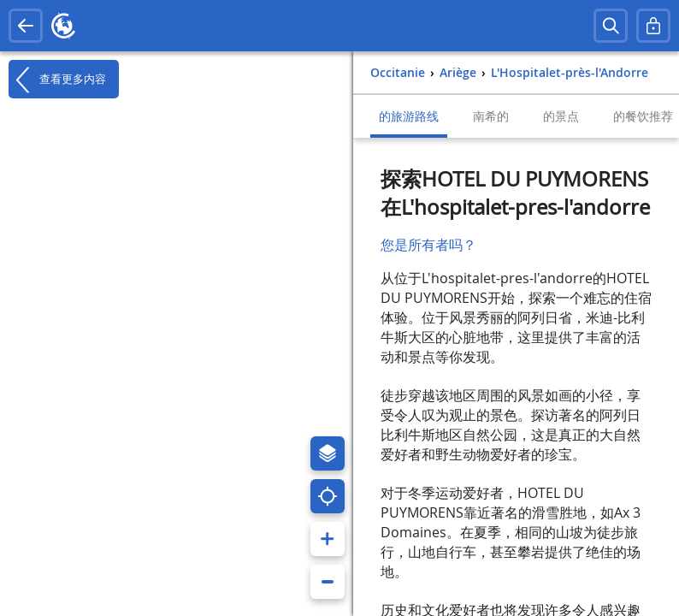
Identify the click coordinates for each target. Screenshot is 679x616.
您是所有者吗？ (428, 245)
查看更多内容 (57, 80)
